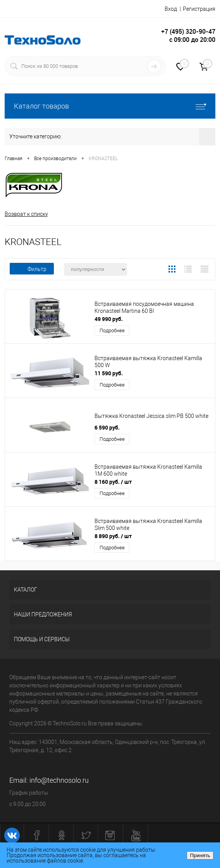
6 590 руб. (107, 427)
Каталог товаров (110, 106)
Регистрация (199, 9)
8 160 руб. (113, 482)
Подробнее (112, 330)
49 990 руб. (109, 319)
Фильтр (32, 269)
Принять (200, 855)
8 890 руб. (113, 536)
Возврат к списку (26, 214)
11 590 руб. (109, 373)
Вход (171, 9)
